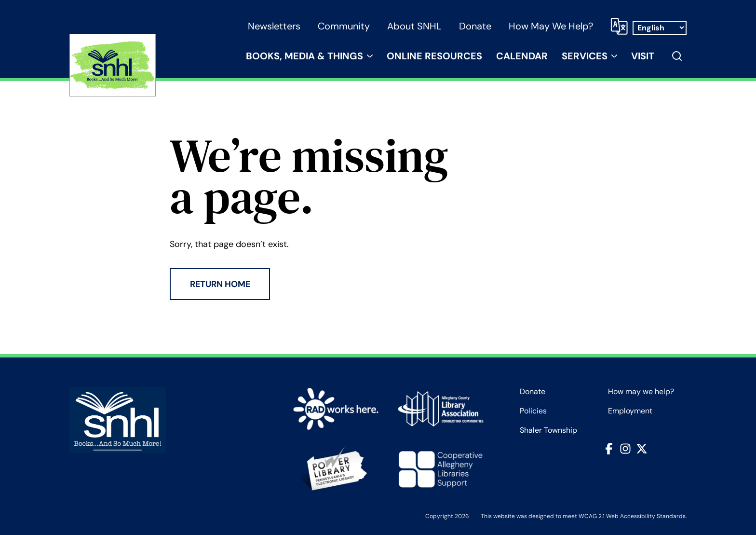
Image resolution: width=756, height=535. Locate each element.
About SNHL (414, 26)
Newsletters (274, 26)
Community (344, 26)
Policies (533, 411)
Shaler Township (548, 430)
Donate (475, 26)
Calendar (522, 56)
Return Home (220, 284)
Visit (643, 56)
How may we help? (551, 26)
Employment (630, 411)
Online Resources (434, 56)
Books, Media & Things (304, 56)
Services (585, 56)
